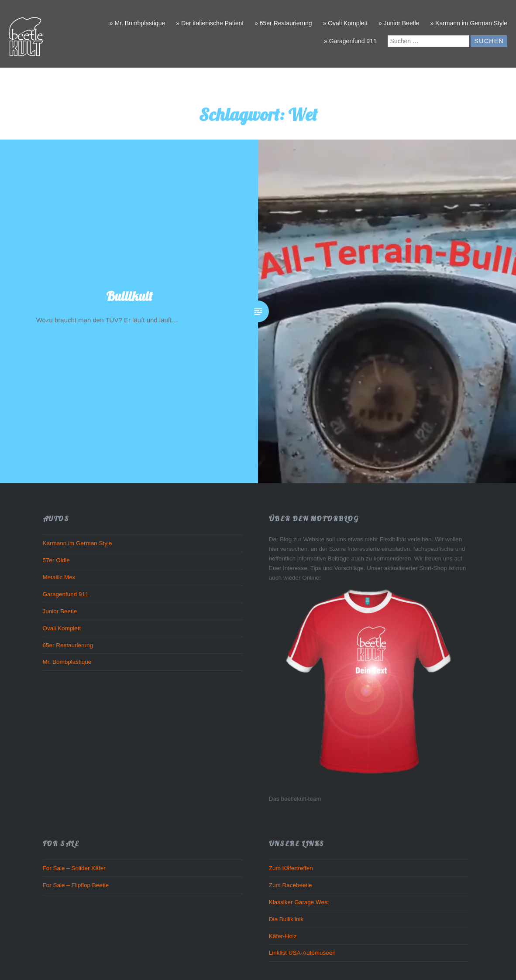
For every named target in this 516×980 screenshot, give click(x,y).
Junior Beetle (60, 611)
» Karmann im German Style (469, 23)
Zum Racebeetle (291, 885)
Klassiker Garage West (299, 902)
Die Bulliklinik (286, 919)
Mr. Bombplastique (67, 662)
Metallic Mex (59, 577)
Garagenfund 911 (66, 594)
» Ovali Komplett (345, 23)
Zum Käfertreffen (291, 868)
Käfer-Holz (283, 936)
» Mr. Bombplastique (138, 23)
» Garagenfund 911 (350, 41)
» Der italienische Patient (210, 23)
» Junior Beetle (399, 23)
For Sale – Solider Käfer (74, 868)
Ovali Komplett (62, 628)
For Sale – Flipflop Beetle (76, 885)
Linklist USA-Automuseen (302, 953)
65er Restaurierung (68, 645)
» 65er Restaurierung (283, 23)
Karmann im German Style (77, 543)
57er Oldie (56, 560)
